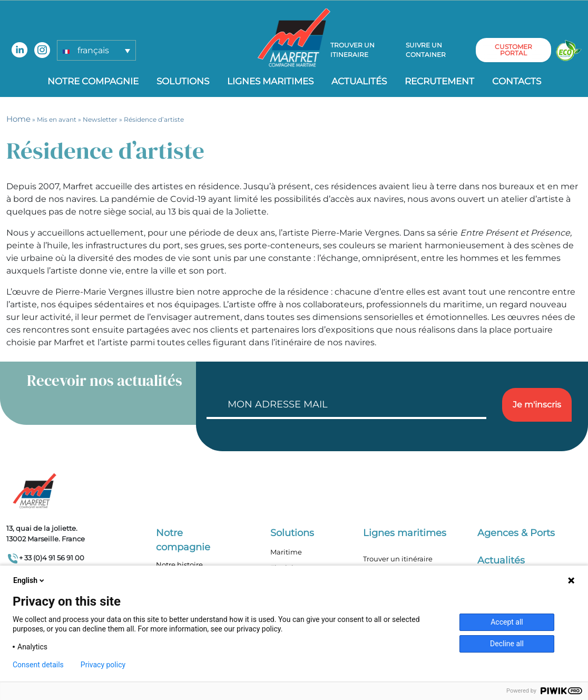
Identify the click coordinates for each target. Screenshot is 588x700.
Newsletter (100, 119)
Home (18, 119)
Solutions (183, 81)
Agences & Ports (516, 533)
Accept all (507, 622)
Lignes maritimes (405, 533)
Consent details (38, 665)
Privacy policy (103, 665)
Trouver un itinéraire (398, 559)
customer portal (513, 50)
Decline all (507, 644)
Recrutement (439, 81)
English (30, 580)
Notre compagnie (93, 81)
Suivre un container (426, 50)
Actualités (359, 81)
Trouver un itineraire (353, 50)
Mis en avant (57, 119)
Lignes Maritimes (270, 81)
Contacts (517, 81)
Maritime (286, 552)
